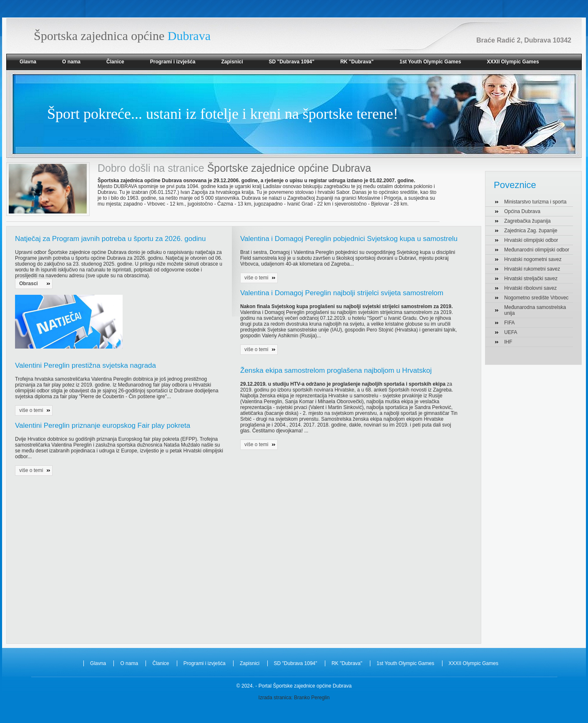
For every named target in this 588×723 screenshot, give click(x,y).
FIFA (509, 323)
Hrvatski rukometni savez (532, 269)
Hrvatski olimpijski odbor (531, 240)
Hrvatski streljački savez (531, 279)
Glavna (28, 62)
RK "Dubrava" (357, 62)
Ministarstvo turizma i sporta (535, 202)
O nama (71, 62)
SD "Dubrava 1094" (291, 62)
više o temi (31, 410)
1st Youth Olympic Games (430, 62)
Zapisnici (232, 62)
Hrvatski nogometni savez (533, 259)
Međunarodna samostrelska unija (535, 310)
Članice (115, 62)
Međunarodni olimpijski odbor (537, 250)
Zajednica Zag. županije (531, 231)
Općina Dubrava (522, 211)
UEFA (511, 332)
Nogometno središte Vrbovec (536, 298)
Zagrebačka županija (527, 221)
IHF (508, 342)
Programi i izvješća (173, 62)
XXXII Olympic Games (513, 62)
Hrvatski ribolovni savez (530, 288)
